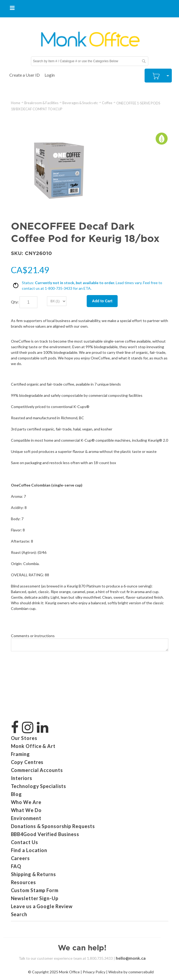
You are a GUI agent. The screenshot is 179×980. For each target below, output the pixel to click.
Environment (26, 818)
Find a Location (29, 850)
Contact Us (25, 842)
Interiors (22, 778)
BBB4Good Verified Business (45, 834)
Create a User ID (25, 75)
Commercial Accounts (37, 770)
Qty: (15, 302)
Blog (17, 794)
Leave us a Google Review (42, 906)
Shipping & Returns (33, 874)
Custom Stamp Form (35, 890)
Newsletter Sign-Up (35, 898)
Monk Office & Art (33, 746)
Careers (20, 858)
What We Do (26, 810)
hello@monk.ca (131, 958)
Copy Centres (27, 762)
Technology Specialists (39, 786)
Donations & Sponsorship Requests (53, 826)
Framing (20, 754)
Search (19, 914)
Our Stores (24, 738)
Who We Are (26, 802)
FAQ (16, 866)
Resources (23, 882)
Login (50, 75)
